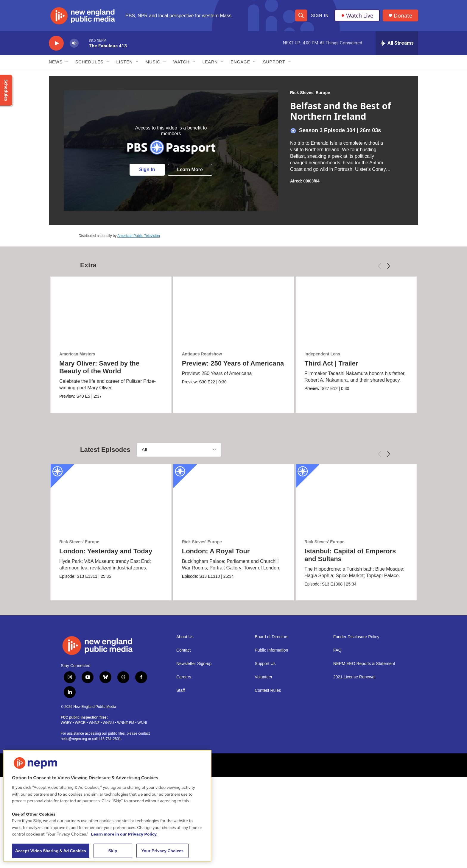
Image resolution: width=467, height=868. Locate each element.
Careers (184, 677)
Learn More (190, 170)
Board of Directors (271, 637)
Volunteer (263, 677)
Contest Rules (268, 690)
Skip (113, 851)
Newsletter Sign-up (194, 664)
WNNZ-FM (126, 722)
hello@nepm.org (74, 739)
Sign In (320, 15)
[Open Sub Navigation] (67, 62)
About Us (185, 637)
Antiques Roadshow (202, 354)
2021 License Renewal (354, 677)
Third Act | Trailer (331, 363)
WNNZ (94, 722)
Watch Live (357, 15)
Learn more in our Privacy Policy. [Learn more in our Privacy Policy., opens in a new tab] (124, 834)
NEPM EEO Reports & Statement (364, 664)
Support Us (265, 664)
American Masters (77, 354)
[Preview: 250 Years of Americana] (234, 310)
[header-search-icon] (301, 15)
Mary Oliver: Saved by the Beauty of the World (99, 367)
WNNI (142, 722)
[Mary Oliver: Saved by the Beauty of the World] (111, 310)
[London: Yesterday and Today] (111, 498)
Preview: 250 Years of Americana (233, 363)
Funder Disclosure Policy (356, 637)
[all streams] (397, 43)
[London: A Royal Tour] (234, 498)
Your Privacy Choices (162, 851)
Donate (403, 16)
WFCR (80, 722)
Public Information (271, 650)
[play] (56, 43)
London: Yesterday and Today (106, 551)
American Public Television (139, 236)
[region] (107, 806)
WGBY (66, 722)
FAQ (337, 650)
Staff (181, 690)
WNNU (108, 722)
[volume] (74, 43)
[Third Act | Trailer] (356, 310)
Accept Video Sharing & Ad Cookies (51, 851)
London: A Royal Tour (216, 551)
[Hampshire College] (317, 765)
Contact (183, 650)
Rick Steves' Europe (310, 93)
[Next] (388, 266)
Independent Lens (322, 354)
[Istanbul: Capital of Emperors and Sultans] (356, 498)
